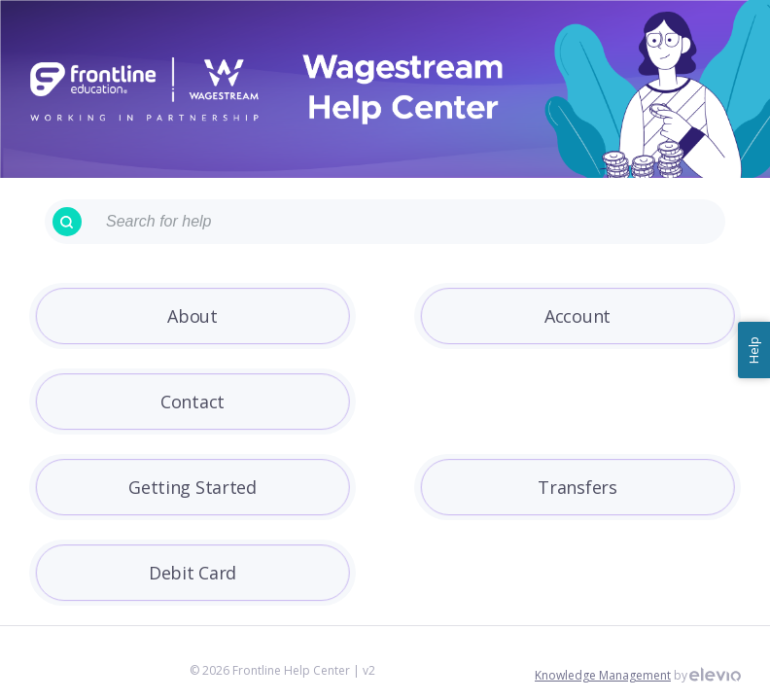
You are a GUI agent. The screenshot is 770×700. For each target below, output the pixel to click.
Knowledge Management (603, 675)
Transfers (577, 487)
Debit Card (192, 573)
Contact (192, 402)
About (192, 316)
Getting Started (192, 487)
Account (577, 316)
